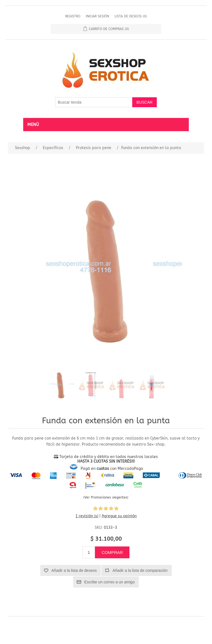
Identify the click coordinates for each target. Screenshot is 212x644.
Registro (73, 16)
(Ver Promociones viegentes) (106, 497)
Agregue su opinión (119, 516)
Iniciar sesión (97, 16)
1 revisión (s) (87, 516)
